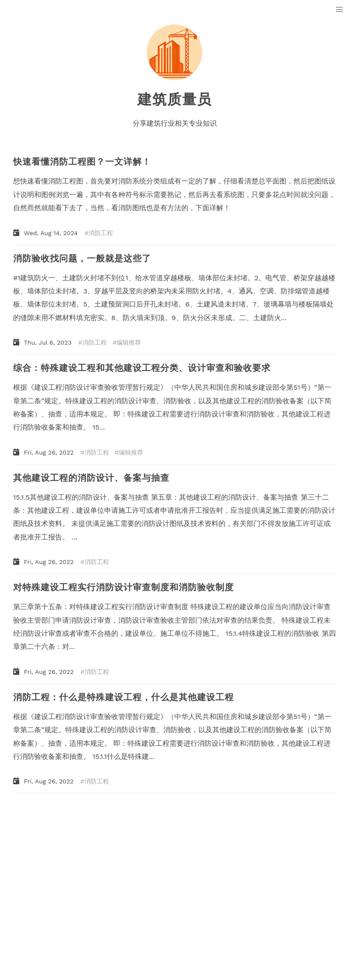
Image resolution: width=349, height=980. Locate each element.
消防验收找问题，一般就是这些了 (82, 258)
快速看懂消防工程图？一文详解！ (82, 162)
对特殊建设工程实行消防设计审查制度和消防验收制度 (123, 587)
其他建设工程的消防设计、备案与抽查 (91, 478)
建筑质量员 (175, 99)
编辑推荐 (129, 342)
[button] (340, 10)
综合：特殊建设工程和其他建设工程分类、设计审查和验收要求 (142, 368)
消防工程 (101, 233)
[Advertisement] (174, 868)
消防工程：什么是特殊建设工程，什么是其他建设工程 (123, 697)
